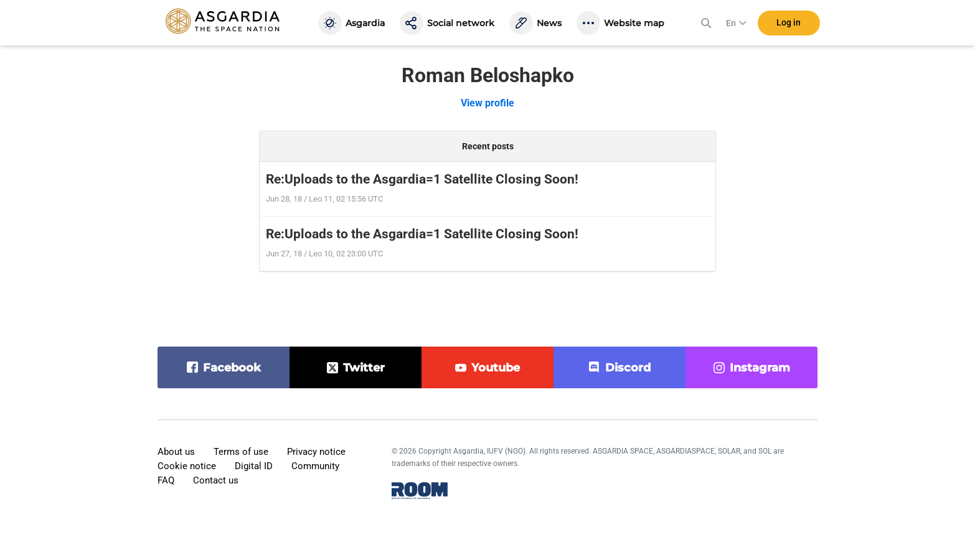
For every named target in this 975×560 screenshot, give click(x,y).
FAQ (166, 480)
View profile (487, 103)
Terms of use (241, 452)
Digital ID (254, 466)
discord (628, 368)
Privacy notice (316, 452)
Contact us (216, 480)
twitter (364, 368)
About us (176, 452)
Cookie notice (187, 466)
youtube (496, 368)
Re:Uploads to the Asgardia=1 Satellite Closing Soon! (422, 179)
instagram (760, 368)
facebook (232, 368)
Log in (789, 24)
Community (315, 466)
